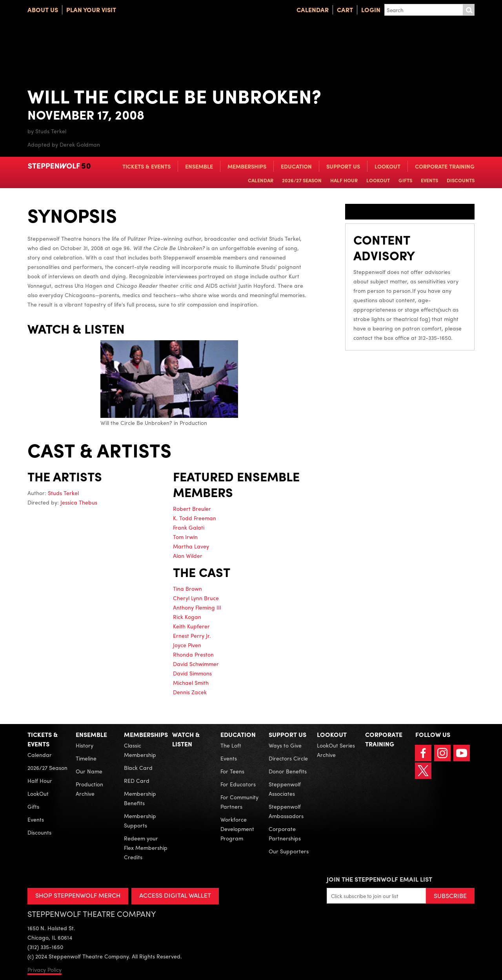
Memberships (247, 166)
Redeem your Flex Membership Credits (146, 848)
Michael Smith (191, 682)
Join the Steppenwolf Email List (379, 879)
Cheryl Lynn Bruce (196, 598)
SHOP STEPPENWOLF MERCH (78, 895)
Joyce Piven (187, 645)
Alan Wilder (188, 555)
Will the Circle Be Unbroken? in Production (169, 383)
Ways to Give (285, 745)
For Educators (238, 784)
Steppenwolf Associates (285, 789)
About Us (43, 10)
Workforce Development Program (237, 829)
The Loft (231, 745)
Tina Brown (187, 588)
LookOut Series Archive (336, 750)
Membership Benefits (140, 798)
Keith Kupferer (191, 626)
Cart (345, 10)
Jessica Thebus (79, 502)
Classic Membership (140, 750)
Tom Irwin (185, 537)
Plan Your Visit (91, 10)
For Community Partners (239, 802)
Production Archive (89, 789)
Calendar (313, 10)
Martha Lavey (191, 546)
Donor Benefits (288, 771)
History (85, 745)
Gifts (405, 180)
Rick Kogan (187, 617)
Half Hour (344, 180)
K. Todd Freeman (195, 518)
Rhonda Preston (193, 654)
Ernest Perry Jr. (192, 635)
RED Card (137, 780)
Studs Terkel (63, 493)
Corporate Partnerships (285, 833)
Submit (469, 10)
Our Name (89, 771)
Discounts (461, 180)
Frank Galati (189, 527)
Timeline (86, 758)
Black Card (138, 768)
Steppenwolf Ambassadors (286, 811)
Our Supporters (289, 851)
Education (296, 166)
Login (371, 10)
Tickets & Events (146, 166)
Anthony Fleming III (197, 607)
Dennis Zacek (190, 692)
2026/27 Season (302, 180)
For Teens (232, 771)
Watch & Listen (186, 739)
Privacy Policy (45, 969)
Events (429, 180)
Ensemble (199, 166)
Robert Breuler (192, 508)
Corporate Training (445, 166)
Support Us (343, 166)
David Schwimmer (196, 664)
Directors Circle (288, 758)
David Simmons (192, 673)
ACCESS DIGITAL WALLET (175, 895)
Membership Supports (140, 820)
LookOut (387, 166)
